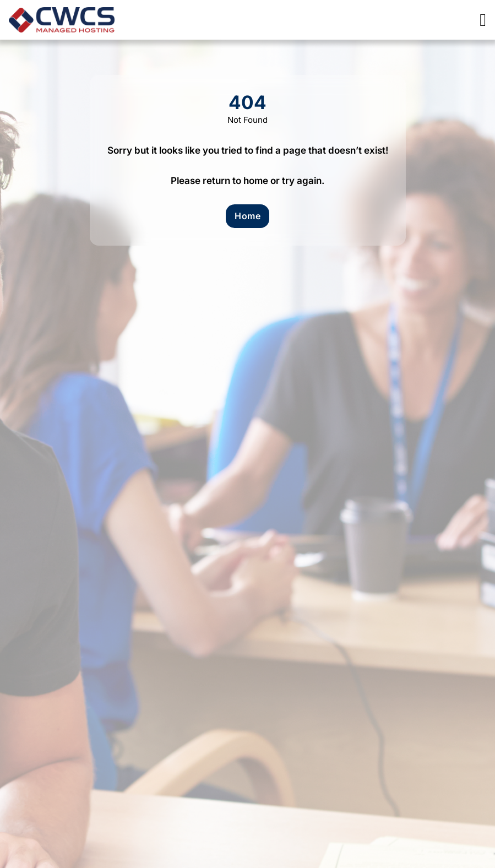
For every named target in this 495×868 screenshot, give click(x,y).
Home (248, 216)
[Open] (483, 20)
